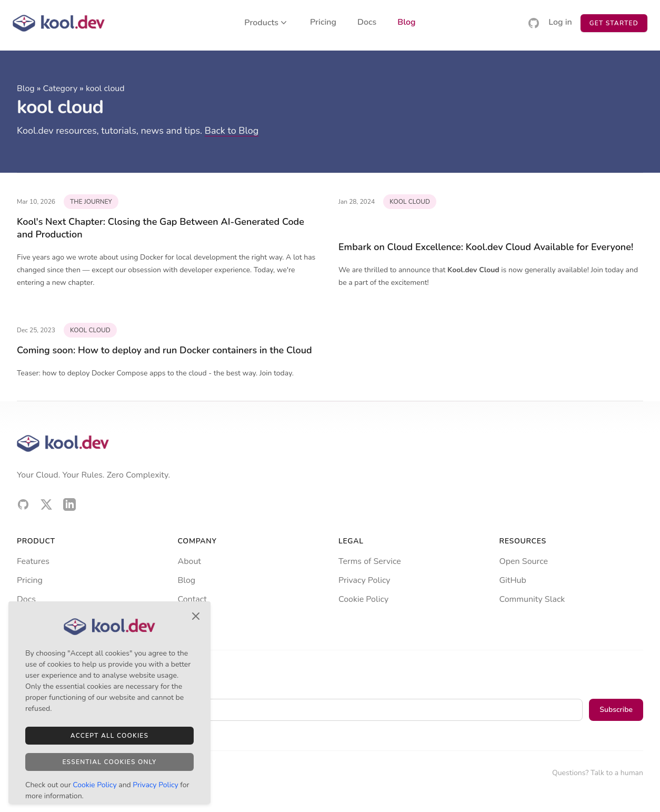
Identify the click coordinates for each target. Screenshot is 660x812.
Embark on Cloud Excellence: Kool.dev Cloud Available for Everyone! (486, 247)
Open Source (524, 561)
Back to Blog (232, 131)
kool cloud (105, 88)
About (189, 561)
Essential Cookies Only (109, 762)
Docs (367, 23)
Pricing (323, 23)
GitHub (513, 580)
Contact (192, 599)
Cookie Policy (363, 599)
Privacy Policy (364, 580)
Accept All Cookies (109, 736)
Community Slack (532, 599)
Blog (406, 23)
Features (33, 561)
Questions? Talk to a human (598, 773)
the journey (91, 202)
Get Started (614, 23)
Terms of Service (370, 561)
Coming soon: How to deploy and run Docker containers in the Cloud (164, 350)
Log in (560, 23)
